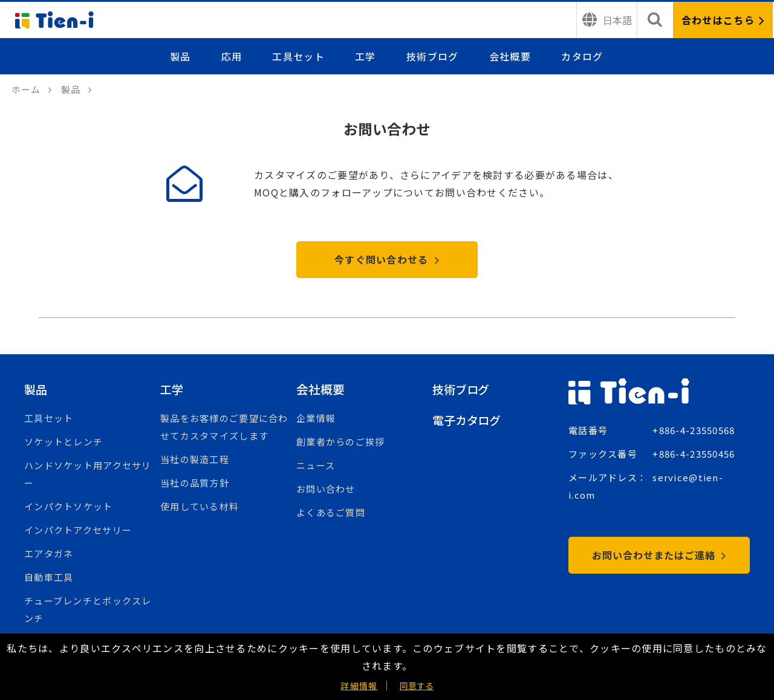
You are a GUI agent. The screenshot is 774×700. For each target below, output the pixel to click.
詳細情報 (359, 685)
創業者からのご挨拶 (341, 443)
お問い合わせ (326, 490)
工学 (366, 56)
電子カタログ (468, 421)
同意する (417, 685)
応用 (233, 56)
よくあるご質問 (331, 514)
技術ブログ (433, 56)
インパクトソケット (69, 507)
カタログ (582, 56)
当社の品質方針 (195, 484)
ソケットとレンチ (63, 443)
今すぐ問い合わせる (387, 261)
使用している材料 (200, 507)
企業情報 (316, 419)
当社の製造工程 (195, 460)
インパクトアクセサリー (78, 531)
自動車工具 (49, 578)
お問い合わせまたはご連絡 (659, 556)
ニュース (316, 466)
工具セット (299, 56)
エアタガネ (49, 555)
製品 (182, 56)
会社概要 (510, 56)
